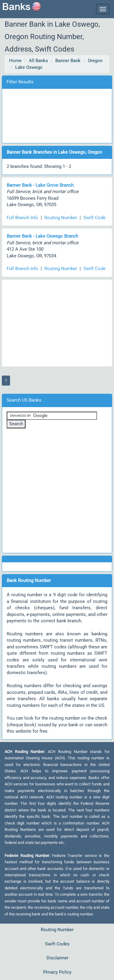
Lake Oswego (29, 67)
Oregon (95, 61)
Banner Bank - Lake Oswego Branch (42, 236)
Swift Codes (57, 944)
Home (15, 61)
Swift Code (94, 218)
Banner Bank (68, 61)
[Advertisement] (57, 115)
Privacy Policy (57, 972)
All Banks (38, 61)
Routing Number (61, 218)
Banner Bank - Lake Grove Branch (40, 185)
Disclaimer (57, 958)
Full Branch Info (22, 218)
